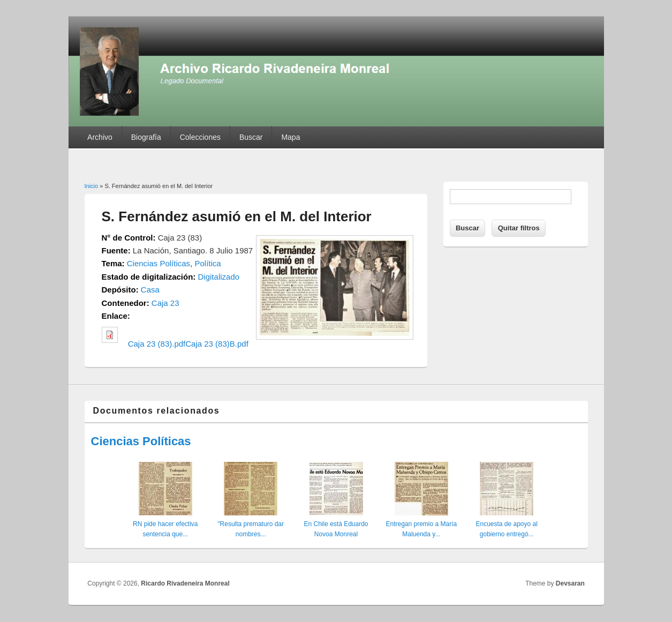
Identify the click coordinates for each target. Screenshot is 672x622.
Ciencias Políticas (158, 263)
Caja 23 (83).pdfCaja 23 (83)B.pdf (188, 344)
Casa (150, 290)
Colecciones (200, 137)
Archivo (100, 137)
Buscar (251, 137)
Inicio (92, 186)
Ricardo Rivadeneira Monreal (185, 583)
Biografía (146, 137)
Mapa (290, 137)
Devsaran (570, 583)
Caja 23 (165, 303)
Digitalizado (219, 277)
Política (207, 263)
